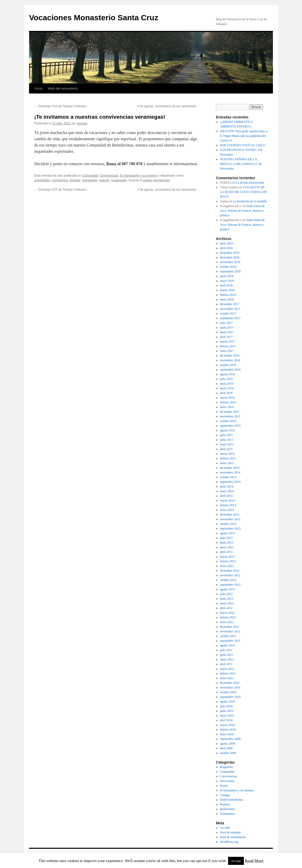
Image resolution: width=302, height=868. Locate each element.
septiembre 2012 (230, 585)
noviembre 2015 (230, 416)
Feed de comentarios (233, 837)
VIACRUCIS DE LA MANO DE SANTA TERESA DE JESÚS (244, 192)
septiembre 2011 (230, 641)
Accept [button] (236, 861)
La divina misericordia (250, 183)
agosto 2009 (228, 744)
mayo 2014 (227, 491)
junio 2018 (227, 276)
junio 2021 (227, 243)
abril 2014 (226, 496)
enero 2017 (227, 351)
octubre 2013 (228, 524)
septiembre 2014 (230, 482)
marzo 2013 (227, 557)
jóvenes (75, 180)
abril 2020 (226, 248)
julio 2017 (226, 323)
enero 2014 (227, 510)
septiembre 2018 (230, 271)
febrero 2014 (228, 505)
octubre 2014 (228, 477)
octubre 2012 (228, 580)
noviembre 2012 (230, 575)
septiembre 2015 (230, 426)
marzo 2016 (227, 398)
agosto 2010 (228, 702)
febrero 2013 (228, 561)
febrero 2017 (228, 346)
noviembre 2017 (230, 309)
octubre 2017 (228, 313)
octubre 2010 (228, 692)
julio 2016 (226, 379)
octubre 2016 (228, 365)
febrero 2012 (228, 617)
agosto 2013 (228, 533)
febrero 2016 (228, 402)
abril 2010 (226, 720)
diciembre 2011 (230, 627)
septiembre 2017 (230, 318)
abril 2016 (226, 393)
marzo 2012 (227, 613)
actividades (42, 180)
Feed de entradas (231, 832)
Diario (224, 786)
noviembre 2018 (230, 262)
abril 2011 (226, 664)
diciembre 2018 (230, 257)
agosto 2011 (228, 645)
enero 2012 (227, 622)
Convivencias (109, 176)
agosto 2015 (228, 430)
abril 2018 (226, 285)
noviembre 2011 (230, 631)
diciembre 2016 (230, 356)
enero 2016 (227, 407)
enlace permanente (156, 180)
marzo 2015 (227, 454)
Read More (254, 861)
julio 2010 (226, 706)
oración (104, 180)
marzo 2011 (227, 669)
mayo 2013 (227, 547)
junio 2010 (227, 711)
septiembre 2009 (230, 739)
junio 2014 (227, 486)
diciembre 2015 (230, 412)
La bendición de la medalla (250, 201)
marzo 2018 (227, 290)
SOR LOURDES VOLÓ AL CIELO (243, 145)
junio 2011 (227, 655)
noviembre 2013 (230, 519)
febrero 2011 (228, 673)
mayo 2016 (227, 388)
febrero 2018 (228, 295)
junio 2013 (227, 543)
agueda (82, 123)
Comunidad (90, 176)
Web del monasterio (63, 88)
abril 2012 (226, 608)
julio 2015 (226, 435)
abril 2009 (226, 748)
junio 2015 (227, 440)
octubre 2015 (228, 421)
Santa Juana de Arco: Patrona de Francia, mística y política (242, 211)
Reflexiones (227, 809)
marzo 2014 (227, 500)
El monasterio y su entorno (139, 176)
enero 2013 (227, 566)
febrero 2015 (228, 458)
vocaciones (119, 180)
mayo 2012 (227, 603)
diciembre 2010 (230, 683)
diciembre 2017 (230, 304)
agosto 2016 (228, 374)
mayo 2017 (227, 332)
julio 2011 (226, 650)
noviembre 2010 (230, 687)
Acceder (225, 828)
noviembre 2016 (230, 360)
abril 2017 (226, 337)
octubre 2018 (228, 267)
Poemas (225, 804)
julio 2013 (226, 538)
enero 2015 (227, 463)
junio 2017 (227, 328)
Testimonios (228, 814)
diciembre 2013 (230, 515)
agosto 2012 (228, 589)
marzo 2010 (227, 725)
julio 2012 (226, 594)
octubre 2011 (228, 636)
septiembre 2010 (230, 697)
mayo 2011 (227, 659)
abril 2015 (226, 449)
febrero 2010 (228, 730)
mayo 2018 (227, 281)
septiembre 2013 (230, 529)
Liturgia (225, 795)
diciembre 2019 (230, 253)
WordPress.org (229, 842)
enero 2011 (227, 678)
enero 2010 (227, 734)
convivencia (60, 180)
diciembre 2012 (230, 571)
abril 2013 (226, 552)
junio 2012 (227, 599)
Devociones (227, 781)
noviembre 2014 (230, 472)
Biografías (227, 767)
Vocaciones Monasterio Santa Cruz (94, 18)
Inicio (39, 88)
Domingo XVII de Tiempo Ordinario (60, 106)
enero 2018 (227, 299)
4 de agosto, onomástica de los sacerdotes (169, 106)
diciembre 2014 (230, 468)
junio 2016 (227, 384)
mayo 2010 (227, 716)
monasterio (90, 180)
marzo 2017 (227, 342)
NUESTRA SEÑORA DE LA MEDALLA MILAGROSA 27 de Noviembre (241, 164)
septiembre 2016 (230, 370)
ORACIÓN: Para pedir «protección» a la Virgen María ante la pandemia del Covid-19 (244, 136)
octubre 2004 (228, 753)
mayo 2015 (227, 444)
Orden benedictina (231, 800)
